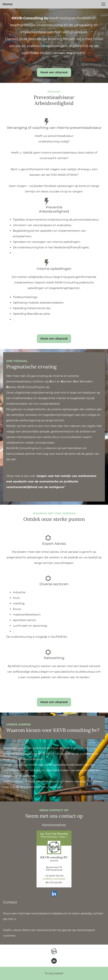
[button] (103, 4)
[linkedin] (54, 894)
